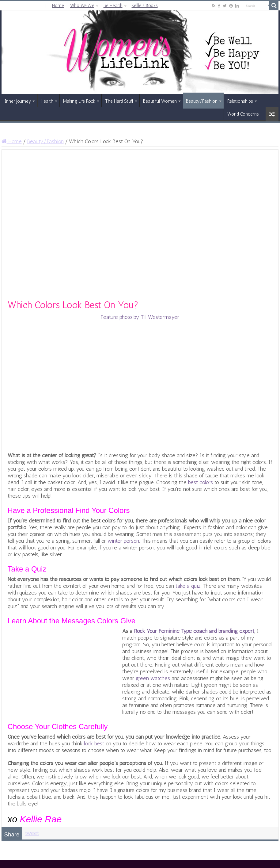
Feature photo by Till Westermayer (140, 317)
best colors (201, 482)
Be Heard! (113, 6)
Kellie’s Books (145, 6)
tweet (32, 833)
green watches (153, 678)
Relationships (240, 101)
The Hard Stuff (119, 101)
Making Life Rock (79, 101)
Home (58, 6)
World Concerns (243, 114)
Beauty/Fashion (202, 101)
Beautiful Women (160, 101)
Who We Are (82, 6)
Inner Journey (18, 101)
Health (47, 101)
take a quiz (188, 586)
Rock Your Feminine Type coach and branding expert (194, 631)
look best (94, 744)
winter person (123, 541)
